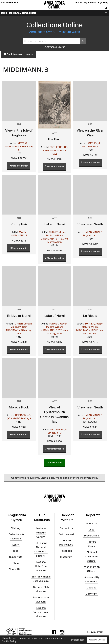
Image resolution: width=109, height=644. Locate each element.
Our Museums (10, 2)
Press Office (92, 536)
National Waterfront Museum (41, 566)
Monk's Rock (19, 407)
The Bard (54, 139)
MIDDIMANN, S (13, 146)
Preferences (78, 640)
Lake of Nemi (54, 224)
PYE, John (63, 239)
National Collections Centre (92, 556)
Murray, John (54, 242)
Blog (16, 551)
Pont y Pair (19, 224)
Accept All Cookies (97, 640)
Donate (78, 3)
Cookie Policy (9, 641)
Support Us (16, 557)
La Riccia (90, 316)
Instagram (66, 557)
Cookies (91, 588)
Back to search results (18, 54)
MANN (23, 232)
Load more (54, 463)
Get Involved (66, 534)
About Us (91, 524)
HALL (54, 154)
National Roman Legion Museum (41, 612)
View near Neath (90, 224)
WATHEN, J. (94, 143)
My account (90, 3)
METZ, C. (23, 143)
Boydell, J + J (90, 235)
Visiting (16, 528)
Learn (16, 545)
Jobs (91, 529)
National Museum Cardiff (41, 532)
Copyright (91, 594)
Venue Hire (16, 569)
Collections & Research (18, 13)
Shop (16, 563)
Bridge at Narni (19, 316)
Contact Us (66, 528)
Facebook (66, 551)
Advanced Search (55, 47)
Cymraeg (103, 3)
